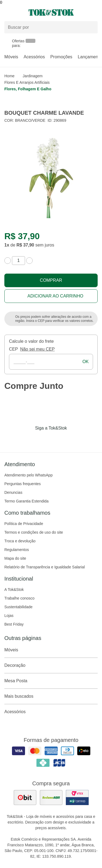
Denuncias (13, 492)
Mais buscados (51, 696)
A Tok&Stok (14, 590)
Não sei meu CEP (37, 349)
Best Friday (14, 624)
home (9, 76)
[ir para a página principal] (51, 12)
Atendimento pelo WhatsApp (28, 475)
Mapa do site (15, 558)
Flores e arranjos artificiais (27, 82)
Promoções (61, 57)
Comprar (51, 280)
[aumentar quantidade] (29, 261)
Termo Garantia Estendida (27, 501)
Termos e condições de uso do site (34, 532)
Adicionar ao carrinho (55, 296)
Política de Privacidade (24, 524)
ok (86, 362)
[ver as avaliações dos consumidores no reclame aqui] (51, 797)
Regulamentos (17, 550)
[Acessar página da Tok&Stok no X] (74, 439)
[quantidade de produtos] (18, 261)
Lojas (9, 616)
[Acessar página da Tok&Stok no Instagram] (44, 439)
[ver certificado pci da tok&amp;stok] (77, 797)
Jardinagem (33, 76)
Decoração (51, 665)
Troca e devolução (20, 541)
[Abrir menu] (17, 12)
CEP (13, 349)
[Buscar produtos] (51, 27)
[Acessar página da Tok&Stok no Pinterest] (59, 439)
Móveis (11, 57)
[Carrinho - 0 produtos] (94, 12)
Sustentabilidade (18, 607)
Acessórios (34, 57)
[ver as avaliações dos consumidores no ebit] (25, 797)
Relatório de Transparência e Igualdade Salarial (45, 567)
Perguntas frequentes (23, 484)
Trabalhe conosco (19, 598)
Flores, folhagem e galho (28, 89)
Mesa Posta (51, 681)
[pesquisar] (91, 27)
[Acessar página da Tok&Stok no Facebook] (28, 439)
